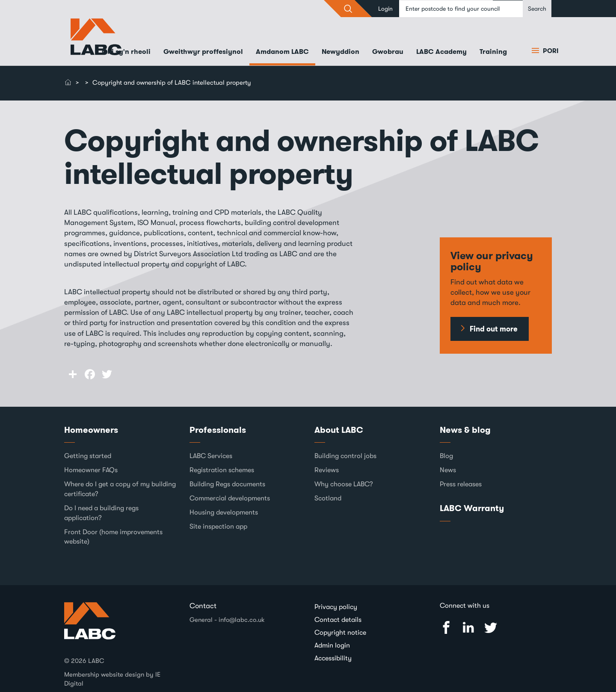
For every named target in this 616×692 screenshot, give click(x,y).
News (448, 470)
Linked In (468, 628)
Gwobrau (388, 52)
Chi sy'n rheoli (126, 52)
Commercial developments (230, 498)
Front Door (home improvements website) (113, 537)
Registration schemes (222, 470)
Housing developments (224, 512)
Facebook (446, 628)
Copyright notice (340, 633)
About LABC (339, 430)
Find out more (494, 329)
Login (385, 9)
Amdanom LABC (282, 52)
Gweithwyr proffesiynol (203, 52)
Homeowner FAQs (91, 470)
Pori (550, 51)
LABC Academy (441, 52)
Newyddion (341, 52)
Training (493, 52)
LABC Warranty (472, 508)
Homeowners (91, 430)
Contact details (338, 620)
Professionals (218, 430)
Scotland (328, 498)
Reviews (327, 470)
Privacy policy (336, 607)
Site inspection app (218, 526)
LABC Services (211, 456)
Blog (446, 456)
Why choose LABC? (344, 484)
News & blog (465, 430)
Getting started (88, 456)
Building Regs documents (227, 484)
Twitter (491, 628)
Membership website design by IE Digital (112, 679)
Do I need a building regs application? (101, 513)
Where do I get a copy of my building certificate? (120, 489)
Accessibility (333, 658)
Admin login (332, 645)
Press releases (461, 484)
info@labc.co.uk (242, 620)
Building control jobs (345, 456)
